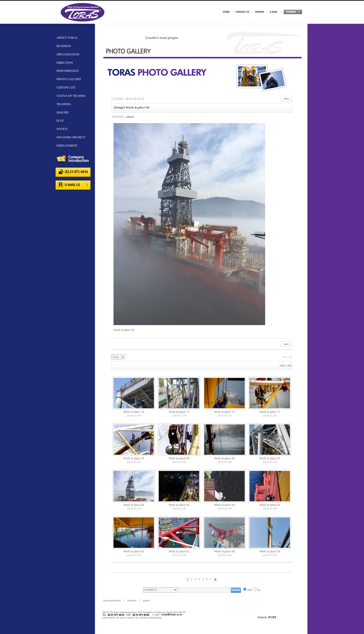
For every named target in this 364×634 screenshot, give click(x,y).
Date (282, 366)
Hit (289, 366)
